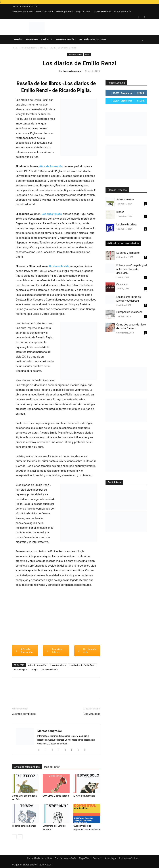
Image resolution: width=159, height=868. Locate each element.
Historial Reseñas (66, 39)
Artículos (47, 39)
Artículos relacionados (27, 767)
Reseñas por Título (65, 11)
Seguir (141, 93)
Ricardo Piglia (20, 669)
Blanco (120, 212)
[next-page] (20, 837)
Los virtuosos (92, 714)
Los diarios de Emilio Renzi (82, 665)
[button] (143, 40)
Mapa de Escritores (102, 11)
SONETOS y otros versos (56, 796)
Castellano (122, 284)
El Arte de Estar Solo (84, 796)
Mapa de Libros (83, 11)
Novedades (32, 39)
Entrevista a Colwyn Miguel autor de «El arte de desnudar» (132, 269)
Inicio (15, 48)
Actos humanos (125, 199)
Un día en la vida (59, 266)
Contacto (97, 858)
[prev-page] (14, 837)
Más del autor (52, 767)
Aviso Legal (111, 858)
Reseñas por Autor (44, 11)
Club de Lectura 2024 (65, 858)
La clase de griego (127, 225)
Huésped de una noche (130, 312)
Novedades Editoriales (22, 11)
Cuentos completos (24, 714)
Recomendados (29, 48)
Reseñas (18, 39)
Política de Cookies (129, 858)
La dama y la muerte (128, 253)
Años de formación (51, 166)
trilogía (34, 669)
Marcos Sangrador (73, 71)
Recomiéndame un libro (92, 39)
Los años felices (52, 214)
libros (43, 48)
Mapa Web (85, 858)
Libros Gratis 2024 (123, 11)
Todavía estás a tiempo (24, 826)
